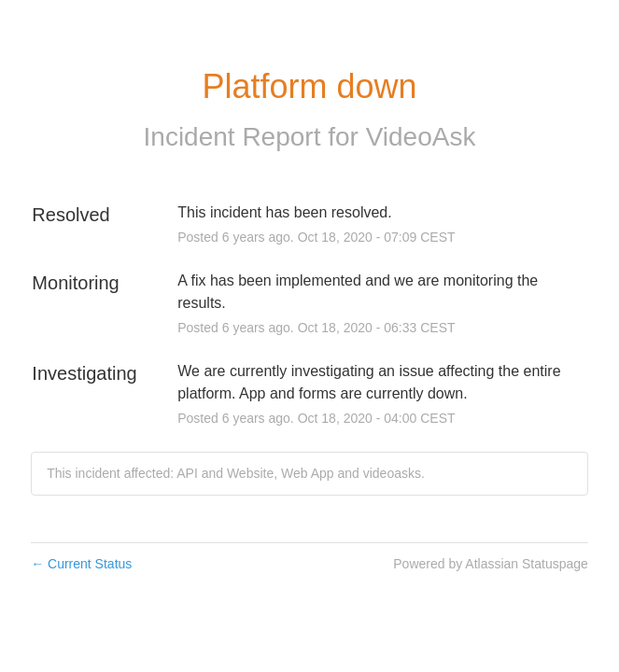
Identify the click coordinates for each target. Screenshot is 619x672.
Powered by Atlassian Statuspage (491, 564)
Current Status (81, 564)
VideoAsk (421, 137)
